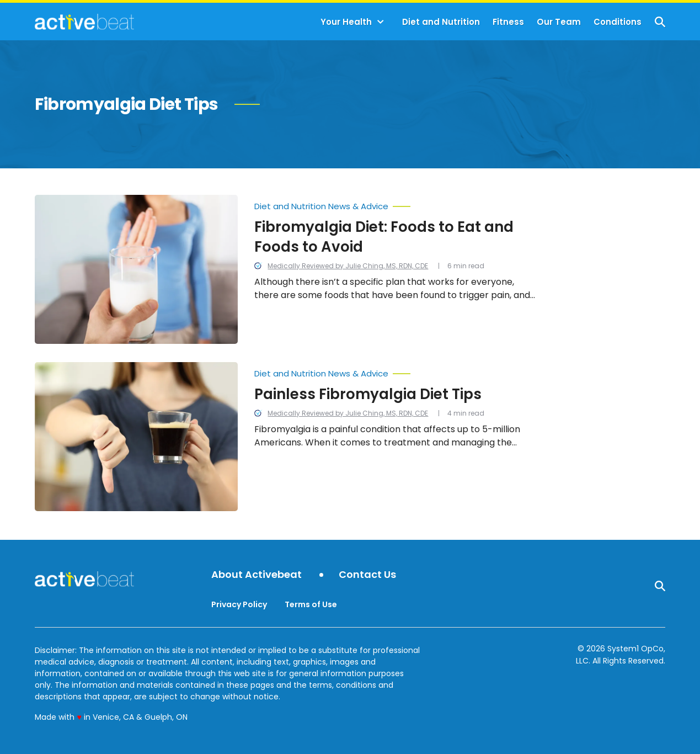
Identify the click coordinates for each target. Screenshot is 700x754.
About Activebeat (257, 575)
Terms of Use (311, 604)
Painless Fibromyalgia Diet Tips (368, 394)
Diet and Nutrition (441, 22)
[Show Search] (660, 22)
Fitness (508, 22)
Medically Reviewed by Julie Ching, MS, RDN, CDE (348, 266)
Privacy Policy (239, 604)
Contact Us (367, 575)
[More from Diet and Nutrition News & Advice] (397, 204)
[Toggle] (381, 22)
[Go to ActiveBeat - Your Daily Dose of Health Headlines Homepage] (84, 22)
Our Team (559, 22)
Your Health (346, 22)
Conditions (618, 22)
